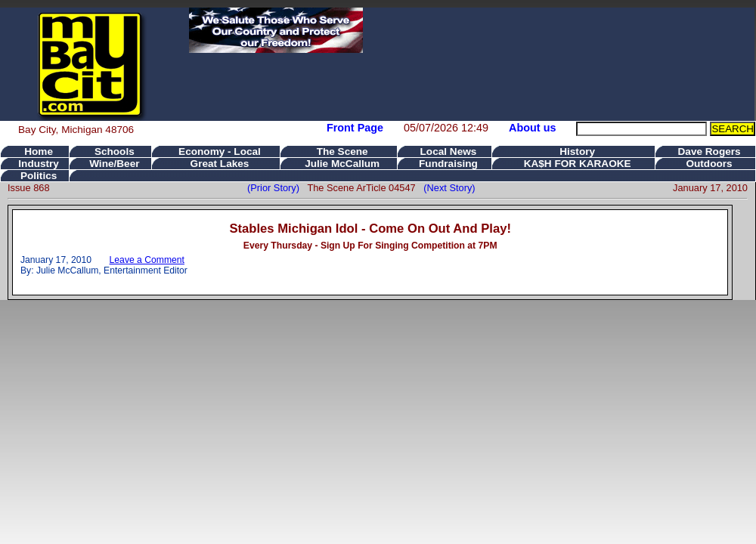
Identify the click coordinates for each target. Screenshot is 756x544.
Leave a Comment (147, 260)
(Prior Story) (277, 188)
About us (532, 128)
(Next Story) (446, 188)
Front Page (355, 128)
